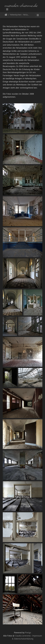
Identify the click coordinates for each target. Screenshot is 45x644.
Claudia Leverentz (23, 636)
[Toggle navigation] (7, 9)
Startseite (6, 15)
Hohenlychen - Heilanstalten (20, 15)
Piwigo (28, 633)
